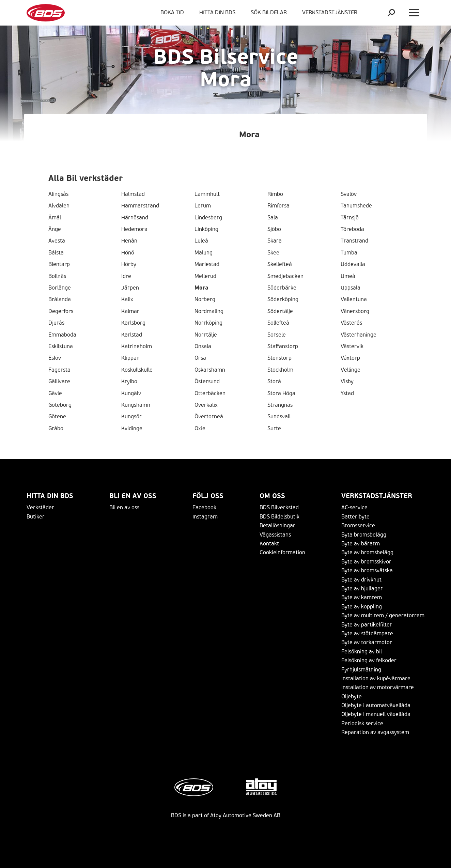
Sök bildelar (269, 12)
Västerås (351, 323)
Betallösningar (277, 525)
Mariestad (207, 264)
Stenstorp (279, 358)
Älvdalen (59, 206)
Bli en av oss (133, 496)
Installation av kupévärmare (376, 678)
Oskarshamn (210, 370)
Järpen (130, 288)
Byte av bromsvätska (367, 570)
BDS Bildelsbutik (279, 517)
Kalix (127, 299)
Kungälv (131, 393)
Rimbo (275, 194)
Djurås (56, 323)
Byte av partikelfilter (367, 625)
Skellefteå (280, 264)
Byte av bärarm (361, 544)
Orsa (200, 358)
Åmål (55, 218)
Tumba (349, 253)
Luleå (201, 241)
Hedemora (134, 229)
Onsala (203, 346)
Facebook (204, 507)
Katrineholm (137, 346)
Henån (129, 241)
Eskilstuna (61, 346)
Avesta (57, 241)
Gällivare (59, 382)
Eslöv (55, 358)
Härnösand (135, 218)
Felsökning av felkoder (369, 660)
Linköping (206, 229)
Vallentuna (354, 299)
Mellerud (205, 276)
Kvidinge (132, 429)
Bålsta (56, 253)
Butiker (36, 517)
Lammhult (207, 194)
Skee (273, 253)
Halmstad (133, 194)
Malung (204, 253)
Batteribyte (355, 517)
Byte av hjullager (362, 588)
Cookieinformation (282, 552)
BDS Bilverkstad (279, 507)
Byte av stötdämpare (367, 633)
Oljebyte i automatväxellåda (376, 705)
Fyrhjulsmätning (361, 670)
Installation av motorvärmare (378, 687)
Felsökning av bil (362, 652)
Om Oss (272, 496)
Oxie (200, 429)
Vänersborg (355, 311)
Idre (126, 276)
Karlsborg (133, 323)
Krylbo (129, 382)
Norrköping (208, 323)
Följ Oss (208, 496)
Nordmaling (209, 311)
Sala (273, 218)
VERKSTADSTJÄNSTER (331, 12)
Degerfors (61, 311)
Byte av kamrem (362, 597)
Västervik (352, 346)
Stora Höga (281, 393)
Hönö (128, 253)
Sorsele (277, 335)
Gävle (55, 393)
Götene (57, 417)
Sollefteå (278, 323)
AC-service (354, 507)
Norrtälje (206, 335)
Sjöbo (274, 229)
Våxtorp (350, 358)
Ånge (55, 229)
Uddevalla (353, 264)
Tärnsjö (350, 218)
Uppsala (351, 288)
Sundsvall (279, 417)
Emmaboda (62, 335)
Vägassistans (275, 535)
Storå (274, 382)
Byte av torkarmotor (367, 642)
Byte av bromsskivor (366, 562)
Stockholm (280, 370)
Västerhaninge (359, 335)
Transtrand (354, 241)
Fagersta (59, 370)
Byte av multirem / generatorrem (383, 615)
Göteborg (60, 405)
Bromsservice (358, 525)
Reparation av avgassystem (375, 732)
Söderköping (283, 299)
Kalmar (130, 311)
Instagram (205, 517)
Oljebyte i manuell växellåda (376, 714)
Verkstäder (40, 507)
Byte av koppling (362, 607)
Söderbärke (282, 288)
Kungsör (131, 417)
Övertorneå (209, 417)
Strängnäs (280, 405)
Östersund (207, 382)
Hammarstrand (140, 206)
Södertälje (280, 311)
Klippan (130, 358)
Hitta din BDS (217, 12)
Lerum (203, 206)
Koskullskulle (137, 370)
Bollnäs (57, 276)
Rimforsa (278, 206)
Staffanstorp (283, 346)
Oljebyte (352, 696)
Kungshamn (136, 405)
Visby (347, 382)
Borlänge (60, 288)
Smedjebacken (285, 276)
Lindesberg (208, 218)
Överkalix (206, 405)
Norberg (205, 299)
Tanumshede (356, 206)
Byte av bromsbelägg (367, 552)
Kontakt (269, 544)
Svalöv (349, 194)
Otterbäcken (210, 393)
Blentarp (59, 264)
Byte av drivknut (361, 580)
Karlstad (132, 335)
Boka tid (172, 12)
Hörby (129, 264)
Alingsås (58, 194)
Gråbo (56, 429)
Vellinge (351, 370)
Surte (274, 429)
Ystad (347, 393)
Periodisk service (362, 723)
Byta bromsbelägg (364, 535)
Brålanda (60, 299)
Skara (275, 241)
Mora (201, 288)
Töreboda (352, 229)
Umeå (348, 276)
